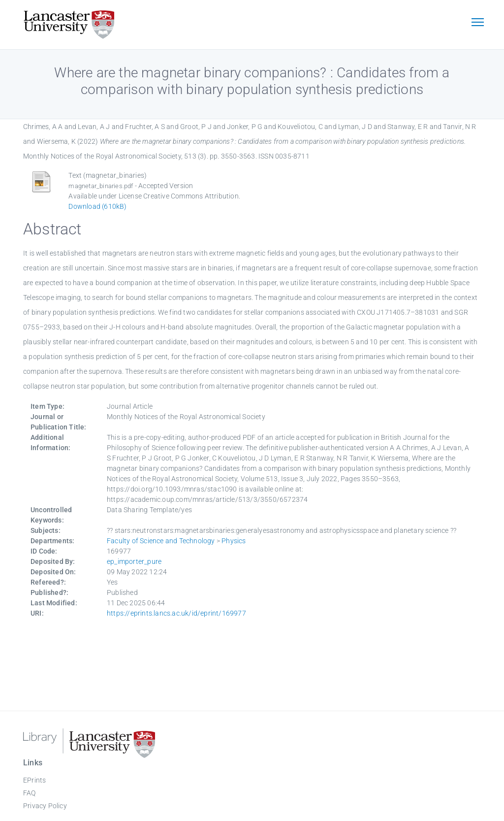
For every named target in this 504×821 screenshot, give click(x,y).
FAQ (30, 793)
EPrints (34, 780)
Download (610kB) (97, 206)
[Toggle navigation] (477, 23)
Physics (234, 541)
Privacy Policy (45, 806)
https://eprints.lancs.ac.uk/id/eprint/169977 (176, 613)
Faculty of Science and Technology (161, 541)
